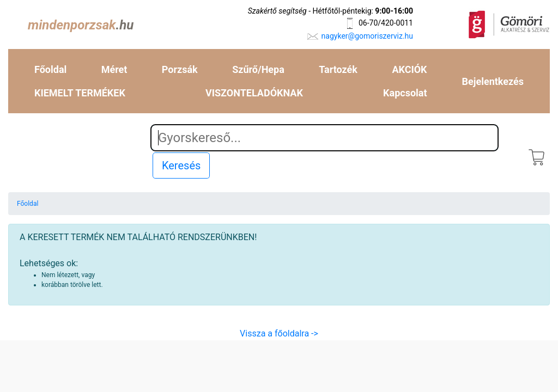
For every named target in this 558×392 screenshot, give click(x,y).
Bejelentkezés (493, 81)
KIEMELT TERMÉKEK (80, 93)
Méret (114, 69)
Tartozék (338, 69)
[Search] (325, 138)
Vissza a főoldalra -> (279, 333)
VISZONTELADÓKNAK (254, 93)
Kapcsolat (405, 93)
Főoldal (50, 69)
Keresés (181, 166)
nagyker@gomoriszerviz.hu (367, 36)
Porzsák (180, 69)
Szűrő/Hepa (258, 69)
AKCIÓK (409, 69)
